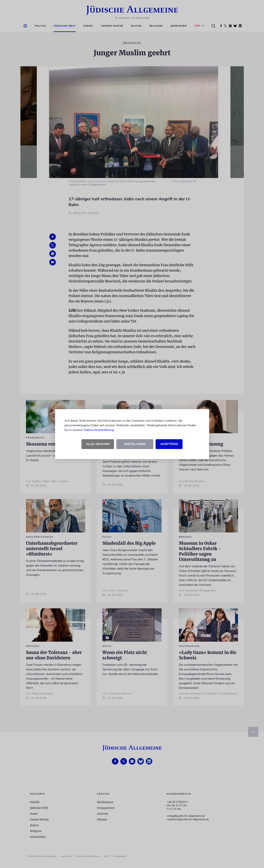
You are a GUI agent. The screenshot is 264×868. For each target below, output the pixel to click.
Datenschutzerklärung (99, 430)
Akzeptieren (169, 444)
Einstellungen (135, 444)
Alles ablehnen (98, 444)
